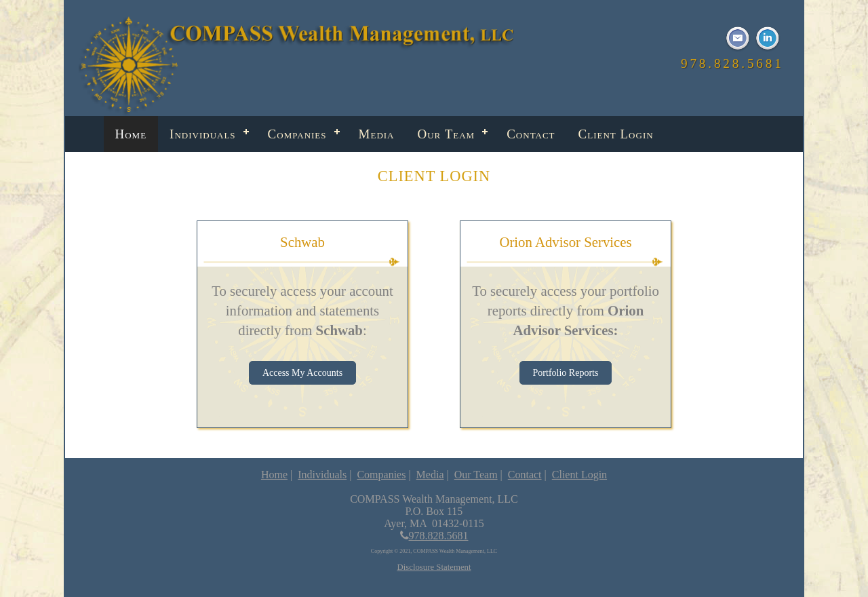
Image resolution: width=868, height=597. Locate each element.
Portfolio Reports (566, 373)
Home (131, 134)
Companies (297, 134)
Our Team (447, 134)
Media (377, 134)
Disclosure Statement (434, 567)
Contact (531, 134)
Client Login (616, 134)
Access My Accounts (302, 373)
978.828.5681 (434, 536)
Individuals (203, 134)
